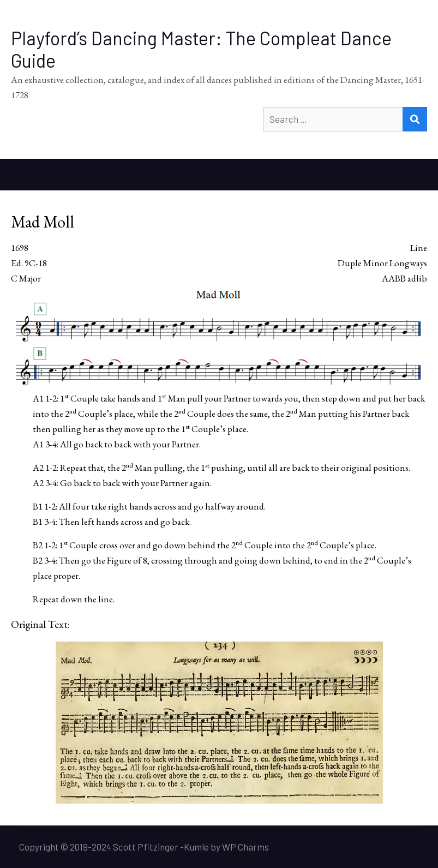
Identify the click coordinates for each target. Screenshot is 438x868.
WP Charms (245, 847)
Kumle (196, 847)
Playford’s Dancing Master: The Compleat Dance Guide (201, 49)
